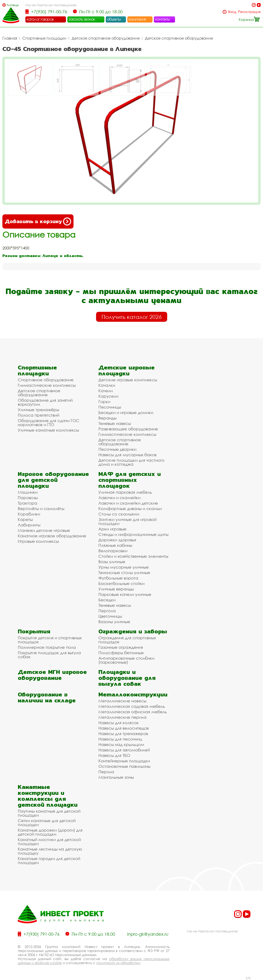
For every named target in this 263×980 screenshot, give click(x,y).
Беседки (107, 600)
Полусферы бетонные (121, 653)
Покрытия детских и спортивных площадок (50, 640)
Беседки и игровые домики (126, 412)
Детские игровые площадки (127, 370)
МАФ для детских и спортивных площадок (130, 480)
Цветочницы (110, 616)
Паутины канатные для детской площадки (49, 813)
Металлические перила (122, 717)
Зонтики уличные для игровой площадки (127, 521)
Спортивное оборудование (46, 380)
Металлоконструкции (133, 694)
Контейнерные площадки (124, 761)
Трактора (28, 503)
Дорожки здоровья (117, 540)
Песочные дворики (117, 449)
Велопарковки (113, 551)
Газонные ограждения (121, 647)
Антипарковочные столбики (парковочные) (126, 660)
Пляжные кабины (115, 545)
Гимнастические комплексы (47, 385)
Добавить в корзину (38, 221)
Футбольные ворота (118, 578)
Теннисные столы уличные (124, 573)
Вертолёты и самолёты (41, 508)
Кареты (25, 519)
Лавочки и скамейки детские (128, 503)
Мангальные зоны (116, 777)
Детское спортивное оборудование (106, 38)
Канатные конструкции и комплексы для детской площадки (48, 796)
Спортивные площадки (44, 38)
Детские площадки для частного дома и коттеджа (131, 462)
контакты (163, 19)
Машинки (28, 492)
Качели (106, 391)
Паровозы (28, 498)
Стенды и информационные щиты (133, 534)
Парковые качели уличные (125, 594)
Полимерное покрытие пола (47, 647)
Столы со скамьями (119, 514)
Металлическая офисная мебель (133, 712)
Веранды (107, 418)
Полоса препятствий (39, 415)
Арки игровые (112, 529)
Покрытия (34, 631)
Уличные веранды (116, 589)
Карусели (108, 396)
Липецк (13, 5)
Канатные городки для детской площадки (49, 860)
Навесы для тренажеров (123, 734)
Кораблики (29, 514)
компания (137, 19)
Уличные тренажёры (38, 410)
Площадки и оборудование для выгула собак (127, 678)
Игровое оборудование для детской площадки (53, 480)
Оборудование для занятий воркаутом (45, 402)
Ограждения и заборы (133, 631)
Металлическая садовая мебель (132, 706)
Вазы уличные (112, 562)
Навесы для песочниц (120, 739)
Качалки (107, 385)
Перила (106, 772)
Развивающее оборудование (128, 429)
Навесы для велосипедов (124, 728)
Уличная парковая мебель (125, 492)
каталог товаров (40, 19)
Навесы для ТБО (114, 755)
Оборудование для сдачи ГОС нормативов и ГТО (49, 423)
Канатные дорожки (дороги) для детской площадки (50, 832)
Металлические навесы (122, 701)
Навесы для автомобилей (124, 750)
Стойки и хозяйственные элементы (133, 556)
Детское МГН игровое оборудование (52, 675)
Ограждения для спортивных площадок (127, 640)
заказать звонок (82, 19)
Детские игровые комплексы (128, 380)
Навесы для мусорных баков (127, 455)
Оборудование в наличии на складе (47, 697)
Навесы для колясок (119, 723)
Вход (232, 12)
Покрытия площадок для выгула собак (49, 655)
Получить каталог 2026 (132, 317)
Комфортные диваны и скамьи (130, 508)
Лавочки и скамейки (119, 498)
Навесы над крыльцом (121, 744)
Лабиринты (29, 525)
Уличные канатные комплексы (48, 430)
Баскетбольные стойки (121, 583)
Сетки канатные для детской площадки (47, 823)
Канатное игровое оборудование (52, 536)
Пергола (107, 611)
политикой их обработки (118, 963)
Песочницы (110, 407)
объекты (114, 19)
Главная (10, 38)
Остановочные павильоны (124, 766)
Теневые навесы (115, 423)
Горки (104, 402)
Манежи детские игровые (44, 530)
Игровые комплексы (38, 541)
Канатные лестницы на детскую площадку (50, 851)
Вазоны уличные (114, 622)
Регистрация (249, 12)
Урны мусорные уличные (124, 567)
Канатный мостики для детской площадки (49, 842)
